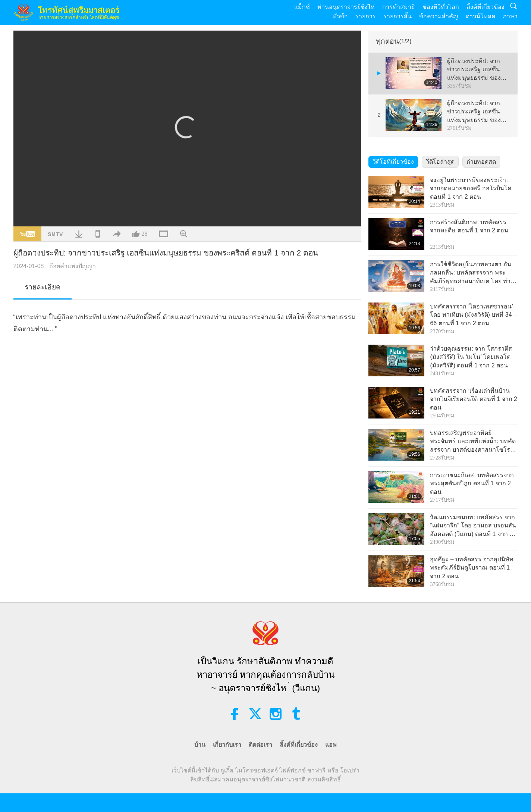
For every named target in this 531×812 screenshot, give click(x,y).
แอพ (331, 745)
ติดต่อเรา (260, 745)
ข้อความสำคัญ (439, 16)
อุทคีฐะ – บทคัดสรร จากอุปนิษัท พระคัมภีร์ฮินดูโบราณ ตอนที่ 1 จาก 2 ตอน (472, 568)
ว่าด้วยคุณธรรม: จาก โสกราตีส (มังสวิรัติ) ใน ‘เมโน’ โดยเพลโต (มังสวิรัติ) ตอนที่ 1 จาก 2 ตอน (471, 357)
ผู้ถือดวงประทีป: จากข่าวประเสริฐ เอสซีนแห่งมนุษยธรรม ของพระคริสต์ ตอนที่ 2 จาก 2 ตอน (477, 112)
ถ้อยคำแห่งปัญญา (73, 266)
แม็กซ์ (302, 7)
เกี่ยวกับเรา (227, 745)
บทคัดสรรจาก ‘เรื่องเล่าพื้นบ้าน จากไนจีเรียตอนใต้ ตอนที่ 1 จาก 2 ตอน (474, 399)
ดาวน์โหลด (480, 16)
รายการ (366, 16)
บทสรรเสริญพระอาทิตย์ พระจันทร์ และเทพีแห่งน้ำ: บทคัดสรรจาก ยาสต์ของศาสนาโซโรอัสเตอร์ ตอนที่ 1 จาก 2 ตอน (474, 442)
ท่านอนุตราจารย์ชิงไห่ (346, 7)
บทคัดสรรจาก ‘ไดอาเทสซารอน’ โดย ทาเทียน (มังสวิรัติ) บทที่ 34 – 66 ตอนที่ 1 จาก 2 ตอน (473, 315)
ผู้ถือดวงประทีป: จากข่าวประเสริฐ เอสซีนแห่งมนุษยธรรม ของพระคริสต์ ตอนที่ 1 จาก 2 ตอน (477, 70)
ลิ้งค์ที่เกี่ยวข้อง (486, 7)
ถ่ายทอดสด (481, 162)
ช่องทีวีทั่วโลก (441, 7)
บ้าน (200, 745)
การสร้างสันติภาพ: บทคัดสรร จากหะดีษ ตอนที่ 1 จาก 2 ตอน (469, 226)
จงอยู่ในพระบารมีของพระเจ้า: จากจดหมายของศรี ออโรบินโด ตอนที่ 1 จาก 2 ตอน (470, 188)
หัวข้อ (340, 16)
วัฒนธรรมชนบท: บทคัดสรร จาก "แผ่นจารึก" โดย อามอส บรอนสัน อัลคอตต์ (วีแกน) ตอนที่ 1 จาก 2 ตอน (473, 526)
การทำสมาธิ (399, 7)
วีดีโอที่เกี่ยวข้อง (393, 162)
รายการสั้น (398, 16)
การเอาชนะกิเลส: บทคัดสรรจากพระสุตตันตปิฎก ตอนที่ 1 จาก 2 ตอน (472, 483)
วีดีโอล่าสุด (440, 162)
